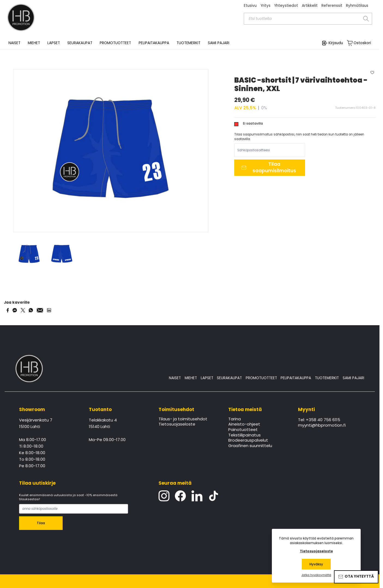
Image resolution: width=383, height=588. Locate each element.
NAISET (175, 378)
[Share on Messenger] (15, 310)
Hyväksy (316, 564)
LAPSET (207, 378)
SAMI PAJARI (219, 43)
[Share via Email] (40, 310)
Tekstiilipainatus (244, 435)
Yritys (265, 6)
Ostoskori (362, 43)
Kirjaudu (336, 43)
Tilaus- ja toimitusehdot (183, 419)
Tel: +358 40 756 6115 (319, 420)
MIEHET (191, 378)
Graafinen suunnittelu (250, 446)
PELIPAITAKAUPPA (296, 378)
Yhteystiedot (286, 6)
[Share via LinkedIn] (49, 310)
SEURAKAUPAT (80, 43)
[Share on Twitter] (23, 310)
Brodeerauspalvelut (248, 441)
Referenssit (332, 6)
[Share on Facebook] (8, 310)
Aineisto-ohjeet (244, 424)
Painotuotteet (243, 430)
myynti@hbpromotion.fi (322, 426)
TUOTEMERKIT (327, 378)
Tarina (235, 419)
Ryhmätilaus (357, 6)
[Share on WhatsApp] (31, 310)
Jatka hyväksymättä (316, 575)
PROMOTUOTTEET (261, 378)
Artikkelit (310, 6)
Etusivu (250, 6)
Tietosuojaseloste (177, 424)
